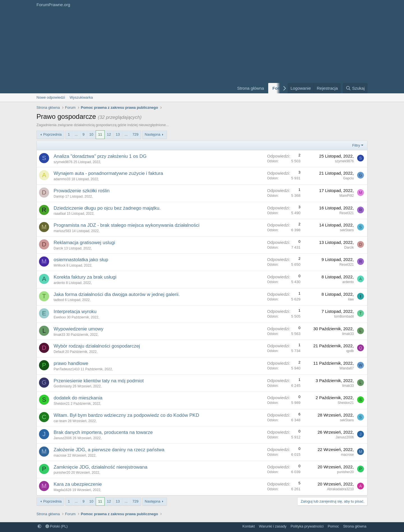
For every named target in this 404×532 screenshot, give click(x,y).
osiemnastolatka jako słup (81, 260)
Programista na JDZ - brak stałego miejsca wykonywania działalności (127, 225)
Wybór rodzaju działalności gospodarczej (97, 346)
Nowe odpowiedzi (51, 97)
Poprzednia (52, 134)
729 (136, 134)
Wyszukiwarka (81, 97)
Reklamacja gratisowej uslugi (84, 243)
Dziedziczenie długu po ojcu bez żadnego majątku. (107, 208)
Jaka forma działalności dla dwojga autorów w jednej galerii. (117, 294)
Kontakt (249, 526)
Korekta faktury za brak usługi (85, 277)
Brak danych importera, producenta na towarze (103, 432)
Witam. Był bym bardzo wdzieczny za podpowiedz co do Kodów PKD (126, 415)
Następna (153, 134)
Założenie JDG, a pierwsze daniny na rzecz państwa (109, 450)
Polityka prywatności (307, 526)
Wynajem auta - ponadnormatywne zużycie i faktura (108, 173)
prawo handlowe (71, 363)
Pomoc (333, 526)
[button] (39, 526)
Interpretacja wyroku (75, 312)
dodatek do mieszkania (78, 398)
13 (118, 134)
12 (109, 134)
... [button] (76, 134)
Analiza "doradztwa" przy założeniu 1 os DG (100, 156)
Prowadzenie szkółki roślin (82, 191)
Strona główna (251, 88)
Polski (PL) (57, 526)
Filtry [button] (356, 145)
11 (100, 134)
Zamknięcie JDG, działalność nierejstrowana (100, 467)
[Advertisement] (132, 51)
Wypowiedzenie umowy (78, 329)
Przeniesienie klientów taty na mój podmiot (99, 381)
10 (91, 134)
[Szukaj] (355, 88)
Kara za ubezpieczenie (78, 484)
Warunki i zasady (273, 526)
